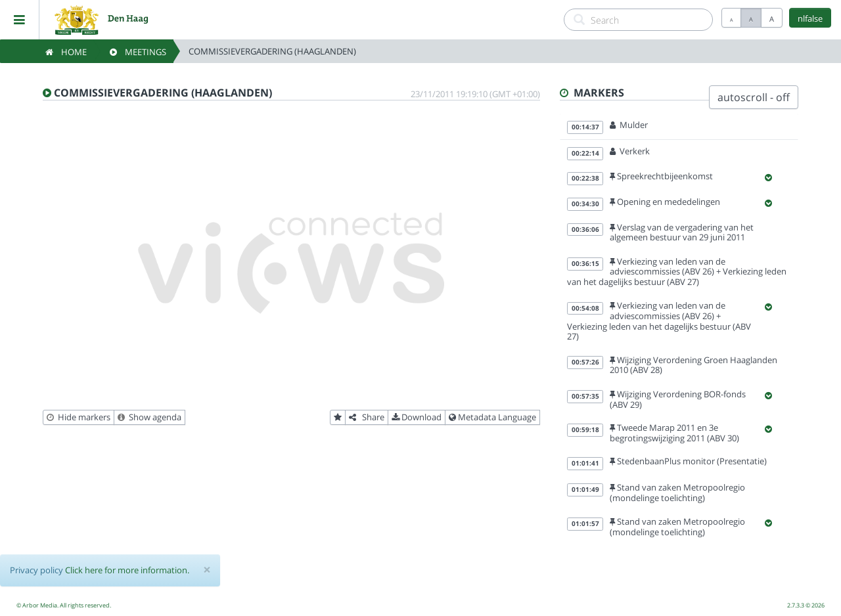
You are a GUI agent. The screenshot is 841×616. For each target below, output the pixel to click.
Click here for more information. (127, 570)
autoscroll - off (754, 97)
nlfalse (810, 18)
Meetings (138, 52)
